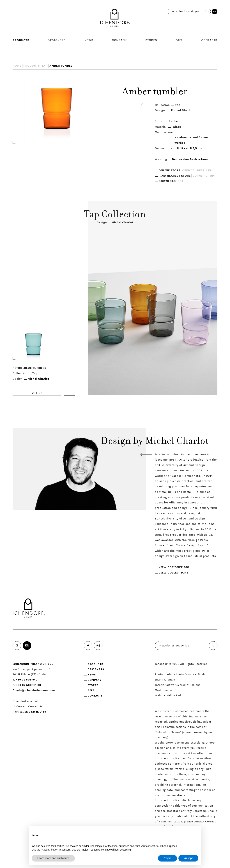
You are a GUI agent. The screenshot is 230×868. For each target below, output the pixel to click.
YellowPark (174, 696)
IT (208, 12)
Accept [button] (188, 858)
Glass (177, 127)
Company (119, 40)
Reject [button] (167, 858)
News (89, 40)
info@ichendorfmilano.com (36, 690)
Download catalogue (186, 12)
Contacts (209, 40)
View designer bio (174, 567)
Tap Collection (115, 215)
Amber (174, 121)
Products (21, 40)
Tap (45, 66)
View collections (174, 573)
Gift (179, 40)
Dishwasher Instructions (190, 159)
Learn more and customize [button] (53, 858)
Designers (57, 40)
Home (17, 66)
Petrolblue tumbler (29, 368)
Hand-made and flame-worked (191, 140)
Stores (151, 40)
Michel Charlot (182, 110)
